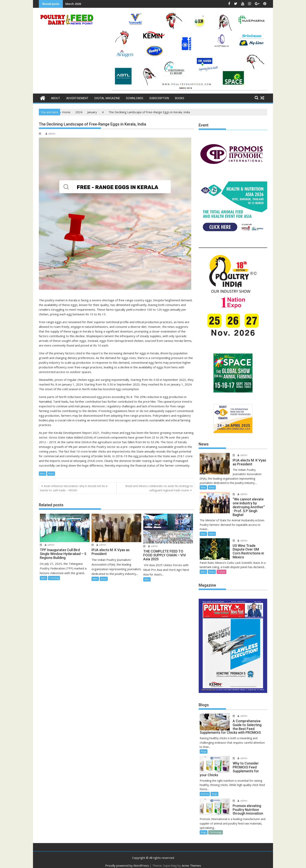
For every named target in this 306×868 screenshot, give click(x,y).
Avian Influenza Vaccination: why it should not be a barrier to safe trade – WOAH (74, 488)
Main (43, 473)
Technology (216, 829)
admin (50, 134)
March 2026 (73, 4)
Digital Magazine (107, 98)
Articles (205, 790)
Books (180, 98)
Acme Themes (191, 862)
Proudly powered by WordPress (127, 862)
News (51, 473)
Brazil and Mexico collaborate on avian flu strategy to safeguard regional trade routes (159, 488)
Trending (54, 578)
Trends (221, 568)
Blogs (204, 748)
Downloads (135, 98)
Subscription (159, 98)
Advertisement (77, 98)
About (56, 98)
